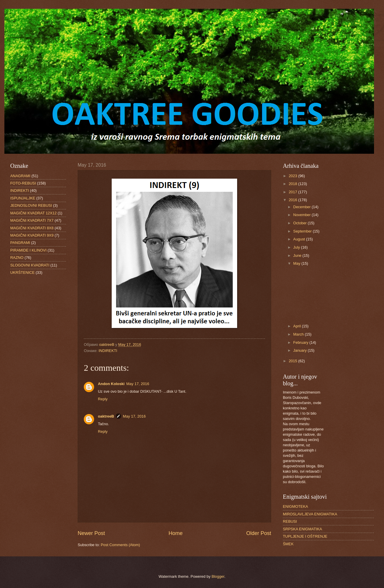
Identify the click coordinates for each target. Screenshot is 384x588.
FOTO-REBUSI (23, 183)
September (303, 231)
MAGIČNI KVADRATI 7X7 (32, 220)
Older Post (259, 533)
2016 (293, 200)
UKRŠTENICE (22, 272)
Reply (103, 399)
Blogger (218, 576)
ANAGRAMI (20, 176)
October (300, 223)
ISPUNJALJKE (23, 198)
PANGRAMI (20, 243)
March (299, 334)
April (297, 326)
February (301, 342)
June (298, 255)
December (302, 207)
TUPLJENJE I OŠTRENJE (305, 536)
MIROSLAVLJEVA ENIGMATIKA (310, 514)
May (297, 263)
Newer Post (91, 533)
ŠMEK (288, 544)
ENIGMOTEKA (295, 506)
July (297, 247)
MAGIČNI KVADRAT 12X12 (33, 213)
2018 (293, 184)
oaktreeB (106, 416)
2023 (293, 176)
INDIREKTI (108, 351)
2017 (293, 192)
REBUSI (290, 521)
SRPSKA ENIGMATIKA (303, 529)
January (300, 350)
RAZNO (17, 258)
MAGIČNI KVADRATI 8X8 (32, 228)
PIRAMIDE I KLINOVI (28, 250)
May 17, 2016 (138, 384)
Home (176, 533)
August (300, 239)
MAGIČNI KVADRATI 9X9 (32, 235)
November (302, 215)
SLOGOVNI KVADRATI (30, 265)
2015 (293, 361)
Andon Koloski (111, 384)
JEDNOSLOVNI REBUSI (31, 205)
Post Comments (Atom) (120, 545)
